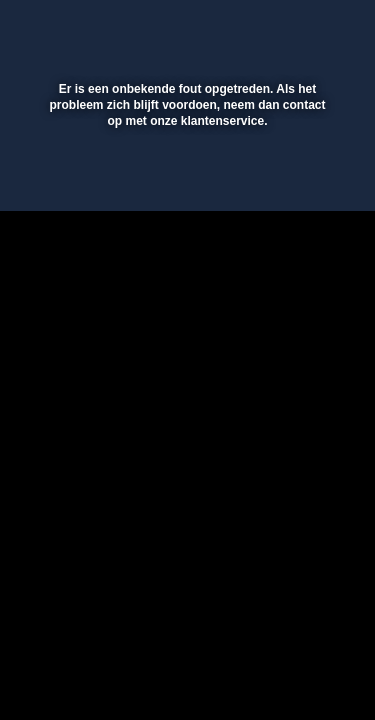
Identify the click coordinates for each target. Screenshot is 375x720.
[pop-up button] (267, 28)
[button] (307, 28)
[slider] (184, 185)
